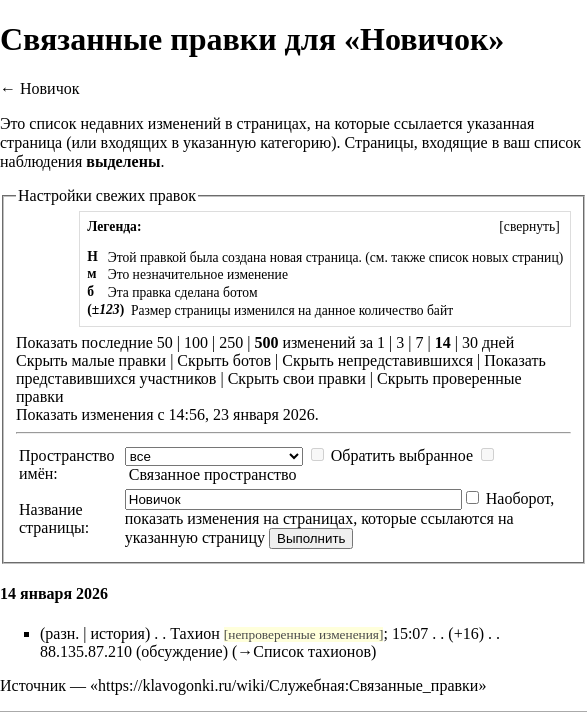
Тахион (195, 633)
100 (196, 342)
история (118, 633)
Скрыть (41, 360)
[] (529, 226)
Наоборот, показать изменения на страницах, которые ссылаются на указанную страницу (339, 518)
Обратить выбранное (402, 455)
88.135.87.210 (86, 651)
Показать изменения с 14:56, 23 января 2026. (167, 414)
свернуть (529, 226)
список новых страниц (494, 257)
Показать (514, 360)
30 (470, 342)
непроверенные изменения (303, 634)
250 (231, 342)
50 (165, 342)
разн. (62, 633)
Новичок (50, 88)
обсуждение (181, 651)
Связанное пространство (213, 474)
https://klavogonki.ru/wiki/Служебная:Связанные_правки (288, 685)
